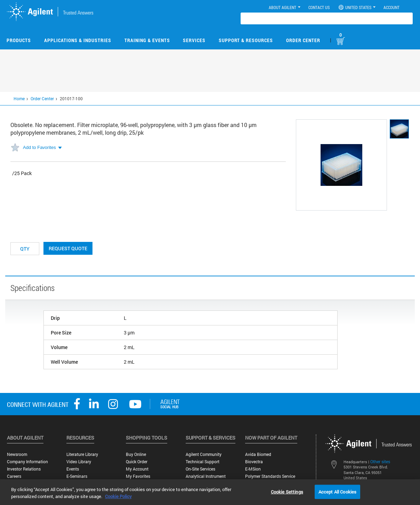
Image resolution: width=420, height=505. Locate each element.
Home (19, 98)
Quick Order (137, 462)
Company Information (27, 462)
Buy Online (136, 454)
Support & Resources (246, 40)
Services (194, 40)
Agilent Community (204, 454)
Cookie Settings (287, 491)
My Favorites (138, 476)
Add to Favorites (39, 147)
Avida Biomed (258, 454)
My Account (137, 469)
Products (19, 40)
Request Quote (68, 248)
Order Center (303, 40)
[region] (210, 492)
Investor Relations (24, 469)
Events (73, 469)
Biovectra (254, 462)
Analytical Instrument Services (206, 479)
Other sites (380, 461)
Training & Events (147, 40)
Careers (14, 476)
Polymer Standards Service (270, 476)
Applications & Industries (78, 40)
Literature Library (82, 454)
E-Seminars (77, 476)
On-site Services (200, 469)
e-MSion (253, 469)
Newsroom (17, 454)
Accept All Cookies (337, 491)
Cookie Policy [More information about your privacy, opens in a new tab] (118, 496)
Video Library (79, 462)
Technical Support (203, 462)
